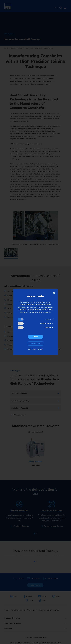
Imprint (40, 349)
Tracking (48, 328)
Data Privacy (32, 349)
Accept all (35, 337)
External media (46, 323)
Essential (48, 319)
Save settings (35, 344)
